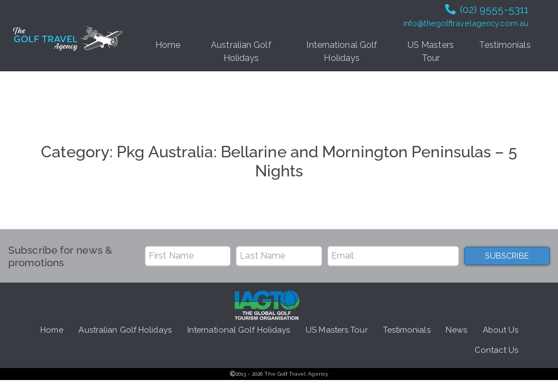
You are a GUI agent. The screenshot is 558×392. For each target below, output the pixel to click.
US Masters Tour (431, 51)
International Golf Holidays (342, 51)
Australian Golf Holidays (241, 51)
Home (168, 45)
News (456, 330)
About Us (501, 330)
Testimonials (505, 45)
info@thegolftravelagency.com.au (466, 23)
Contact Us (496, 350)
